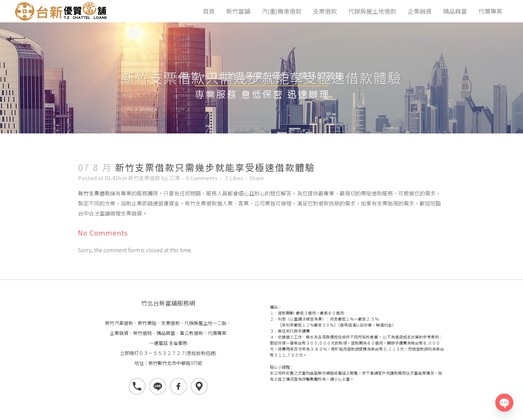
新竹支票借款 (144, 178)
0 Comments (202, 178)
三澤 (174, 178)
